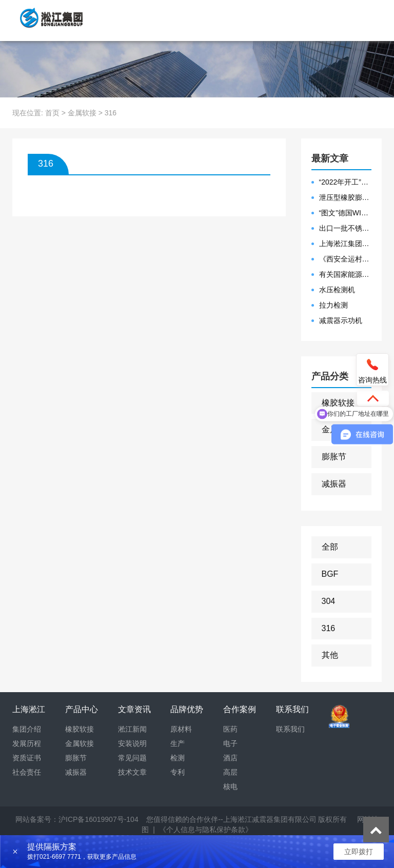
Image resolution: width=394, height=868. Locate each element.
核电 (230, 786)
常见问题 (132, 758)
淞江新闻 (132, 729)
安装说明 (132, 743)
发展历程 (27, 743)
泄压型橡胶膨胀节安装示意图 (346, 197)
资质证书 (27, 758)
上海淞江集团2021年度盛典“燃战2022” (346, 244)
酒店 (230, 758)
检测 (178, 758)
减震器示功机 (341, 320)
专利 (178, 772)
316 (329, 628)
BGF (330, 574)
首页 (52, 113)
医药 (230, 729)
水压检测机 (337, 290)
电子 (230, 743)
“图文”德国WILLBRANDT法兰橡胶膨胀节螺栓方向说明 (346, 213)
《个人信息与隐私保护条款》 (206, 830)
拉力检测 (333, 305)
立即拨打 (359, 852)
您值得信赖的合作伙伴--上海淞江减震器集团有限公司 (231, 819)
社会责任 (27, 772)
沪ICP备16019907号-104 (98, 819)
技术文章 (132, 772)
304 (329, 601)
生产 (178, 743)
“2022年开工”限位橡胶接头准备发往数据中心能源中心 (346, 182)
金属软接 (82, 113)
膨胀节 (334, 457)
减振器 (334, 484)
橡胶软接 (338, 403)
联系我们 (290, 729)
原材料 (181, 729)
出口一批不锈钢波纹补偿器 (346, 228)
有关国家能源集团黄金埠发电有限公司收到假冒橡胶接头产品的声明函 (346, 274)
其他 (330, 655)
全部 (330, 547)
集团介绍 (27, 729)
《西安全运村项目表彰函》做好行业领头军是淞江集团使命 (346, 259)
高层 (230, 772)
